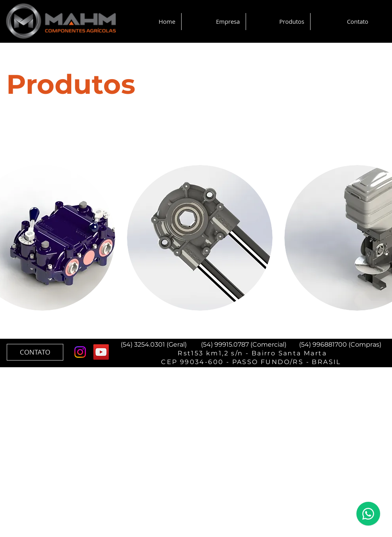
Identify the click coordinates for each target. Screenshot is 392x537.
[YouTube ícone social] (101, 352)
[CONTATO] (35, 352)
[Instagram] (80, 352)
